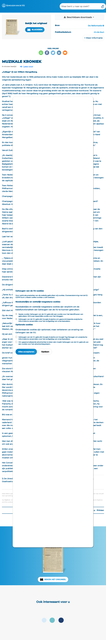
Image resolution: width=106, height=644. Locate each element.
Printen (99, 510)
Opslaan (45, 352)
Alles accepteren (26, 352)
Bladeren (35, 30)
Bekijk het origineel (55, 579)
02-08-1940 (99, 32)
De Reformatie (95, 26)
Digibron (7, 500)
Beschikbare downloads (78, 17)
